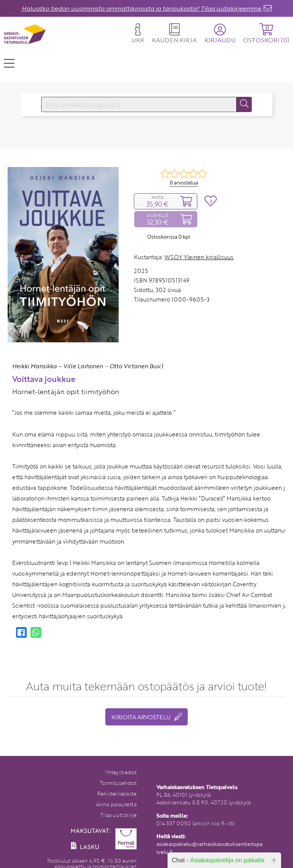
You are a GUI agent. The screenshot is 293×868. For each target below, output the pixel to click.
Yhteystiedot (121, 772)
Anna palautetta (116, 804)
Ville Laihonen (83, 366)
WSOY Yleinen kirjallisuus (199, 257)
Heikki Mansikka (35, 366)
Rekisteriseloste (117, 793)
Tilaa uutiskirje (118, 815)
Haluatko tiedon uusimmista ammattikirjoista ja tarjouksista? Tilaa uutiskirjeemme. (142, 8)
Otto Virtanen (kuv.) (136, 366)
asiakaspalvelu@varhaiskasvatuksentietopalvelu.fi (209, 848)
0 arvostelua (184, 183)
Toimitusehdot (118, 783)
